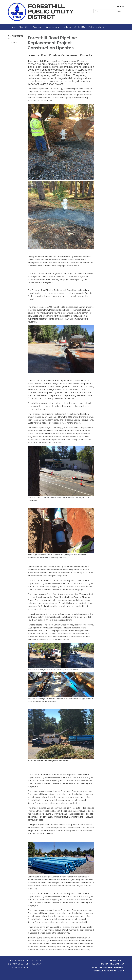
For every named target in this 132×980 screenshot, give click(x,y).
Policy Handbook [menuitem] (96, 27)
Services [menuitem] (37, 27)
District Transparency (113, 964)
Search (120, 11)
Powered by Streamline (105, 971)
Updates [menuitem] (67, 27)
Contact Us (119, 6)
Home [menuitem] (12, 27)
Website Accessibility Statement (108, 967)
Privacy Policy (117, 960)
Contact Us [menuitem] (80, 27)
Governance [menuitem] (52, 27)
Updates (14, 42)
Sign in (121, 971)
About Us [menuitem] (23, 27)
